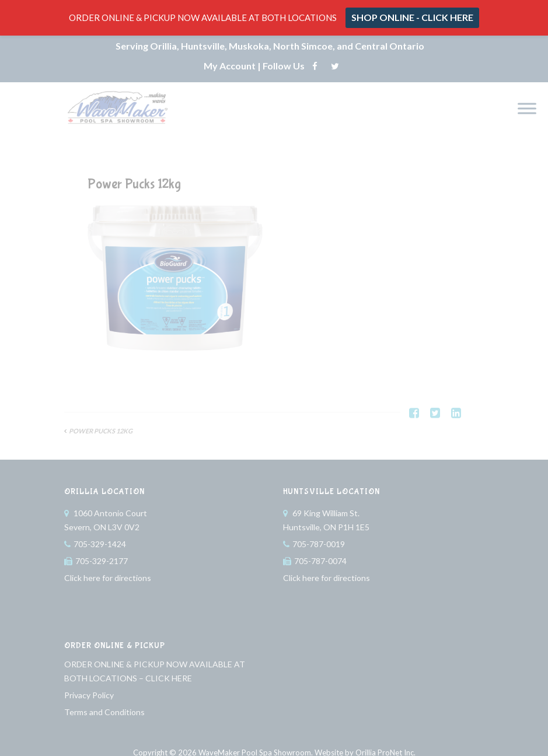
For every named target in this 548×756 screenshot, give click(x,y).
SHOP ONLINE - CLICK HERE (412, 17)
